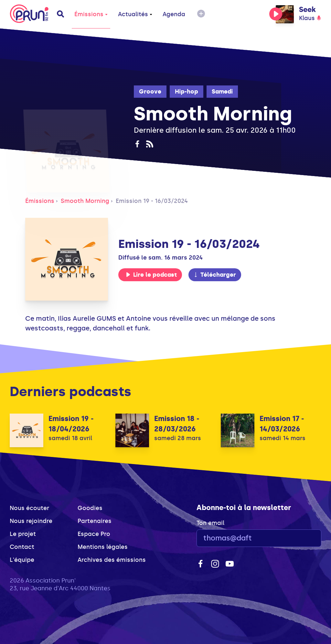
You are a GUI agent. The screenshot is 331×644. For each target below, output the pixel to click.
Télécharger (215, 275)
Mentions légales (103, 547)
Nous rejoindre (31, 521)
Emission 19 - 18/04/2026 (71, 424)
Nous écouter (29, 508)
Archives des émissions (112, 560)
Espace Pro (94, 534)
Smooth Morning (85, 201)
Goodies (90, 508)
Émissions (91, 14)
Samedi (222, 92)
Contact (22, 547)
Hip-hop (187, 92)
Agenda (174, 14)
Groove (150, 92)
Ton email (210, 523)
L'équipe (22, 560)
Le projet (23, 534)
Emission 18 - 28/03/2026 (177, 424)
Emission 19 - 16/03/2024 (152, 201)
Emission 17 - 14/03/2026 (282, 424)
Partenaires (95, 521)
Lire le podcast (151, 275)
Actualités (135, 14)
